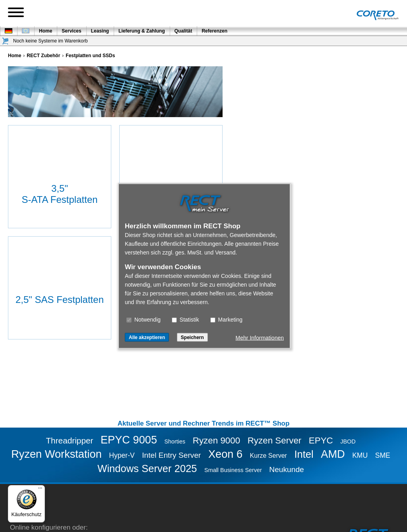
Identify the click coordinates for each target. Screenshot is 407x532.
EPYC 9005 (129, 440)
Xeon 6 (225, 454)
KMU (360, 455)
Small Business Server (233, 470)
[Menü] (40, 490)
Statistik (185, 320)
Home (46, 31)
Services (71, 31)
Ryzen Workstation (56, 454)
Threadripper (69, 440)
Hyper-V (122, 455)
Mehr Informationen (260, 338)
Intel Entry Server (171, 455)
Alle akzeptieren (147, 337)
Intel (304, 454)
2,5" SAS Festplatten (60, 300)
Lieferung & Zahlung (142, 31)
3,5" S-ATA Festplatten (59, 194)
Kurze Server (268, 456)
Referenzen (214, 31)
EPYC (321, 440)
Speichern (192, 337)
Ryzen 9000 (217, 440)
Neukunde (286, 469)
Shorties (175, 441)
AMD (333, 454)
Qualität (183, 31)
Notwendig (143, 320)
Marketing (226, 320)
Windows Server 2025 (147, 468)
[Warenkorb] (6, 41)
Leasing (100, 31)
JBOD (348, 441)
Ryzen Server (275, 440)
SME (383, 455)
